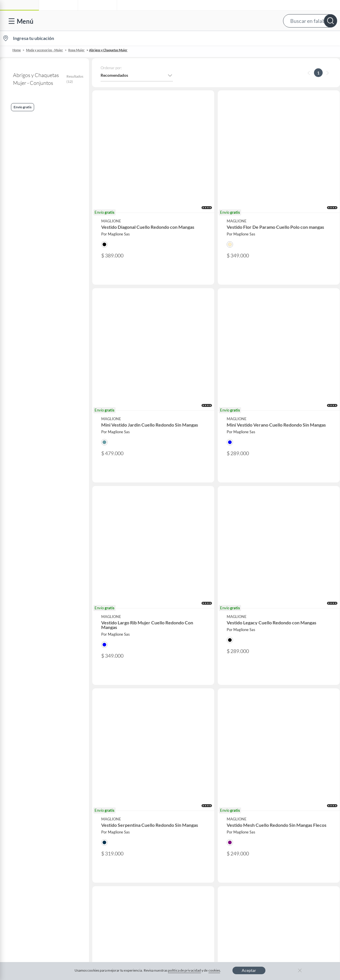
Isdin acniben (285, 617)
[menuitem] (271, 38)
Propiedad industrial (30, 772)
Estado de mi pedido (30, 707)
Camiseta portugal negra (292, 586)
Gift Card (20, 781)
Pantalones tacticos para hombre (128, 608)
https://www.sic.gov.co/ (33, 762)
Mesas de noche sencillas (208, 625)
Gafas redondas (33, 590)
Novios (308, 38)
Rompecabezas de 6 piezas (40, 621)
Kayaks (112, 604)
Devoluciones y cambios (33, 679)
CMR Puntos (201, 660)
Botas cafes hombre (204, 621)
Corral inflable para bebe (124, 625)
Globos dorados (287, 608)
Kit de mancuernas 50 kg (292, 599)
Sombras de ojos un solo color (211, 612)
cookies (214, 970)
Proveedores (112, 697)
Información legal (27, 688)
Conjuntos (15, 134)
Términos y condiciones (123, 810)
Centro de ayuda (26, 670)
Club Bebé (199, 679)
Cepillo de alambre (120, 590)
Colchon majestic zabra (292, 621)
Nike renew (30, 595)
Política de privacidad (219, 810)
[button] (169, 21)
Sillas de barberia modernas (210, 599)
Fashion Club (202, 697)
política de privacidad (184, 970)
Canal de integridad (29, 725)
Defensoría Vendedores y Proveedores (46, 735)
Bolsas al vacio (201, 617)
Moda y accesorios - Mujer (45, 50)
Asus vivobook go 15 (290, 625)
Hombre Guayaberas (36, 612)
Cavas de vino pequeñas (207, 586)
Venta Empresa (114, 688)
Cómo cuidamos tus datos (35, 744)
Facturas (19, 697)
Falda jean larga (118, 599)
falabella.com (291, 660)
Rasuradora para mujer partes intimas (128, 621)
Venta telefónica (26, 660)
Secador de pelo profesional (295, 595)
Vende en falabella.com (230, 38)
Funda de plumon (34, 604)
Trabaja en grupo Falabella (124, 679)
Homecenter (291, 688)
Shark (196, 608)
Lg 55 (195, 590)
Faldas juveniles (202, 604)
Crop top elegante (35, 617)
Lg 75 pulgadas (202, 595)
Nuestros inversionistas (122, 670)
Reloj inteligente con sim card (296, 590)
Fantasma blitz (286, 604)
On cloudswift (32, 608)
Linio (284, 679)
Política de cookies (172, 810)
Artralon (28, 599)
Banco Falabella (293, 697)
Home (17, 50)
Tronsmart (283, 612)
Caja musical (116, 586)
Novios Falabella (205, 670)
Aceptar (249, 970)
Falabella (287, 670)
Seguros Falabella (295, 707)
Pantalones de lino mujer (124, 617)
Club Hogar (200, 688)
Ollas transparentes (120, 612)
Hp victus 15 (31, 625)
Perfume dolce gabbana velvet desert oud (43, 586)
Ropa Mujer (76, 50)
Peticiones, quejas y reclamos (38, 753)
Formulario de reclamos (33, 716)
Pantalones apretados (122, 595)
